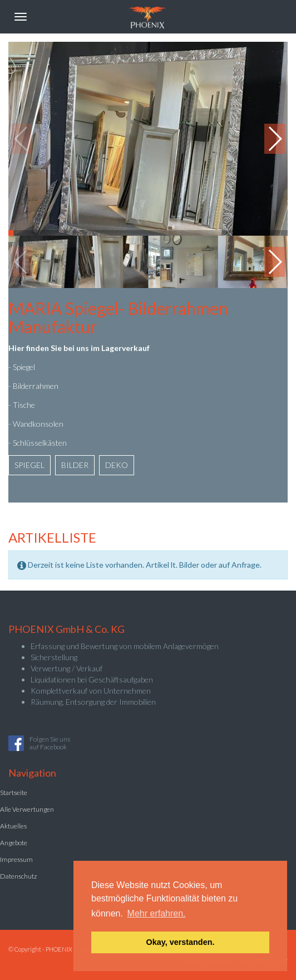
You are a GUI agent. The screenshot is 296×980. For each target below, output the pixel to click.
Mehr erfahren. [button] (157, 913)
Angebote (14, 843)
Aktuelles (13, 826)
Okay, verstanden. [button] (181, 942)
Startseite (14, 793)
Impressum (16, 859)
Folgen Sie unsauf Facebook (50, 743)
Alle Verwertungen (27, 809)
